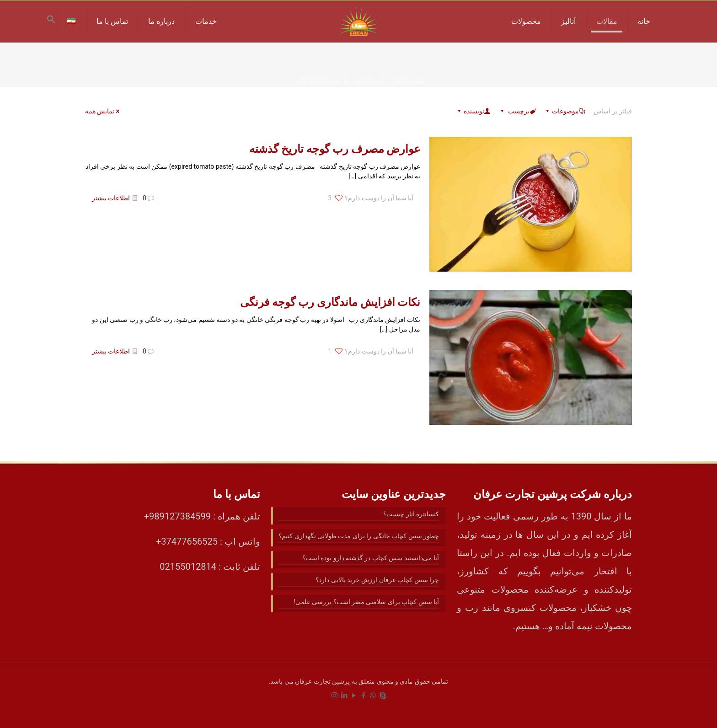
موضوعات (565, 111)
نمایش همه (103, 111)
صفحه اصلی (408, 81)
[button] (51, 21)
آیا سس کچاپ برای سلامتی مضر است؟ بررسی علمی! (366, 602)
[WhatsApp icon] (373, 696)
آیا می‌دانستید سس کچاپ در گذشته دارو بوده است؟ (371, 558)
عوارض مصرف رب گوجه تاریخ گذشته (335, 149)
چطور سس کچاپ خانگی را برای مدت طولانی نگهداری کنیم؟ (359, 536)
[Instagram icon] (334, 696)
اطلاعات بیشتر (111, 198)
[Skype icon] (383, 696)
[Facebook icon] (363, 696)
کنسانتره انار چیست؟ (411, 514)
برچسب (517, 111)
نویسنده (473, 111)
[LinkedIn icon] (344, 696)
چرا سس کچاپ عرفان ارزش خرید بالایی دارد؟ (377, 580)
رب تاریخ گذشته (318, 81)
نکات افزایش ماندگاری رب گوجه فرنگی (330, 302)
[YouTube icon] (354, 696)
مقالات (365, 81)
